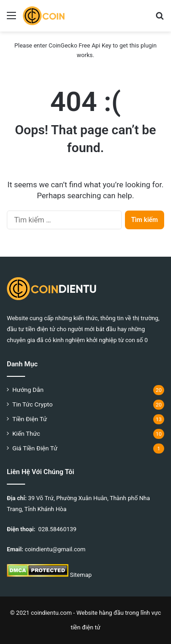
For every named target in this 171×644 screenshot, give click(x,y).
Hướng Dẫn (28, 390)
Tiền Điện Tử (30, 419)
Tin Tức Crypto (32, 404)
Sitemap (81, 575)
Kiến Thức (26, 433)
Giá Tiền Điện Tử (35, 448)
